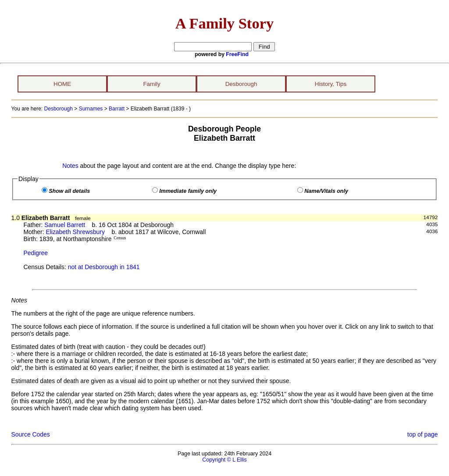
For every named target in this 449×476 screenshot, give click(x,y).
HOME (62, 84)
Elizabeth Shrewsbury (75, 232)
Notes (70, 166)
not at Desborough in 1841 (104, 267)
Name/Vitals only (326, 191)
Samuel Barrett (65, 225)
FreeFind (237, 54)
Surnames (91, 109)
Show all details (69, 191)
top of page (423, 434)
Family (151, 84)
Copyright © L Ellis (224, 460)
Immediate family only (188, 191)
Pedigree (36, 253)
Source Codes (31, 434)
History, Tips (331, 84)
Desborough (241, 84)
